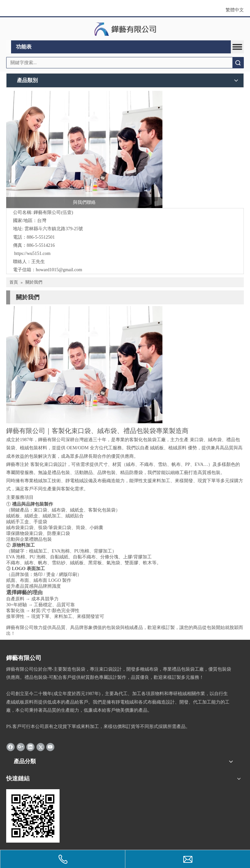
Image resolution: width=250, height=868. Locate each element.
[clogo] (125, 29)
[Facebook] (11, 747)
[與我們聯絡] (84, 149)
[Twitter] (41, 747)
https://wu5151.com (33, 253)
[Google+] (21, 747)
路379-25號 (72, 229)
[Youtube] (50, 747)
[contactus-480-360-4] (84, 365)
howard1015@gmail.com (59, 270)
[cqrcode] (33, 816)
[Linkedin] (30, 747)
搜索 (238, 63)
